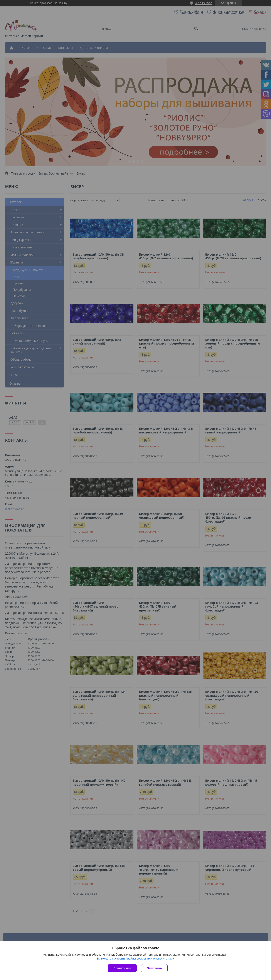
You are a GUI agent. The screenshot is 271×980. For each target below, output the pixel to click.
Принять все (122, 968)
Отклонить (154, 968)
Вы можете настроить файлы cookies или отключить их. (134, 959)
